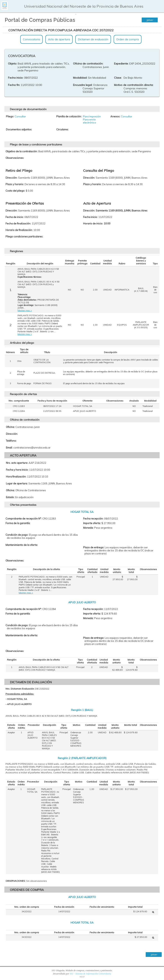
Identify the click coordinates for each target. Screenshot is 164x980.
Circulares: (62, 129)
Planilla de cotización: (69, 116)
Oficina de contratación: (88, 64)
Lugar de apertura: (17, 483)
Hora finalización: (16, 477)
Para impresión (92, 116)
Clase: (118, 78)
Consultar (20, 116)
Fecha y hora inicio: (17, 470)
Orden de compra (128, 39)
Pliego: (10, 116)
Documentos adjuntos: (19, 129)
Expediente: (121, 64)
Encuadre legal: (83, 85)
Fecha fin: (14, 85)
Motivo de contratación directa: (134, 85)
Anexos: (115, 116)
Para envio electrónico (90, 121)
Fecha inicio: (16, 78)
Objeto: (12, 64)
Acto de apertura (59, 39)
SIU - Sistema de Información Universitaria (90, 974)
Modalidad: (80, 78)
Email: (9, 448)
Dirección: (12, 434)
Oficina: (10, 427)
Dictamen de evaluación (93, 39)
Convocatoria (31, 39)
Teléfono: (11, 441)
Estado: (10, 497)
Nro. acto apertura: (17, 463)
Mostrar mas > (25, 311)
